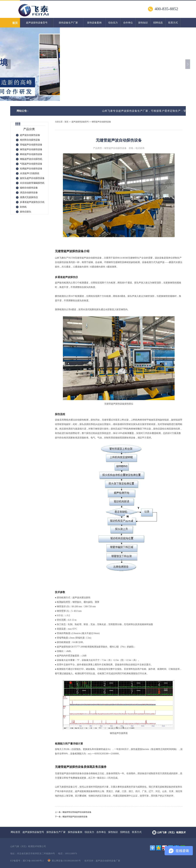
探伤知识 (143, 23)
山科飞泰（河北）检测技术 (171, 832)
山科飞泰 (59, 258)
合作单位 (128, 23)
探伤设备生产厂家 (68, 23)
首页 (66, 122)
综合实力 (113, 23)
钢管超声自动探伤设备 (101, 122)
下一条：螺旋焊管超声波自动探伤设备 (71, 817)
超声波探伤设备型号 (37, 23)
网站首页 (15, 832)
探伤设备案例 (94, 23)
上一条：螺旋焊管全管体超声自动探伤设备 (73, 812)
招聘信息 (158, 23)
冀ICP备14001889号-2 (33, 861)
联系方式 (173, 23)
